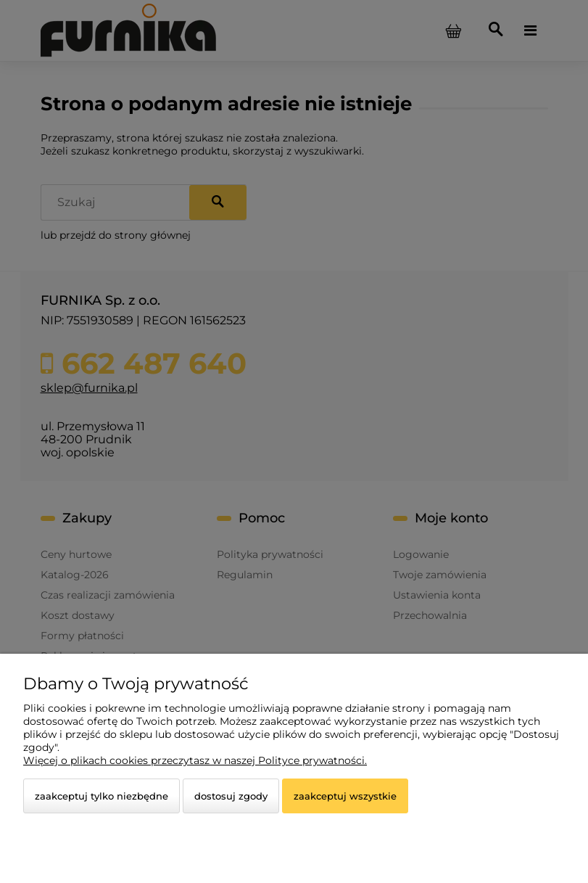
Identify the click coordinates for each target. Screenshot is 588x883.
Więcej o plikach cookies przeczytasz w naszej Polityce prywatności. (195, 760)
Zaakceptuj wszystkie (345, 796)
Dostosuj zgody (231, 796)
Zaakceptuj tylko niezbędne (102, 796)
